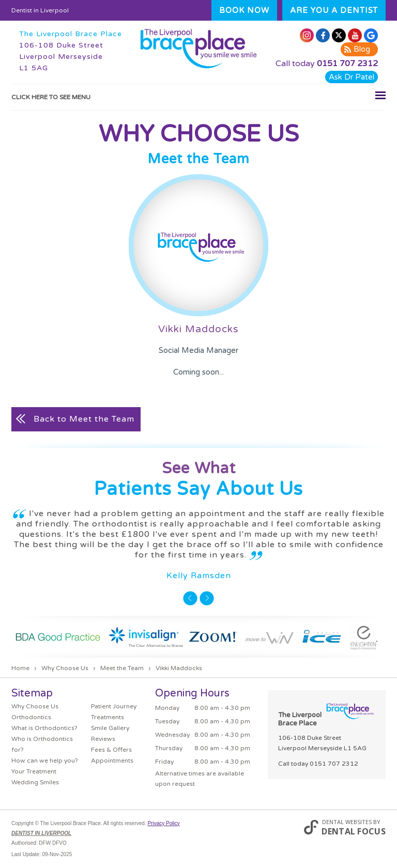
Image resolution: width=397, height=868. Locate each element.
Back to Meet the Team (84, 419)
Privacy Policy (163, 823)
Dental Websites (347, 822)
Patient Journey (114, 706)
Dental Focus (354, 831)
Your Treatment (34, 771)
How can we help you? (45, 761)
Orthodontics (31, 717)
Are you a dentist (334, 10)
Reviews (103, 739)
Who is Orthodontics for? (42, 744)
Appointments (112, 761)
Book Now (244, 10)
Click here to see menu (198, 95)
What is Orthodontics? (44, 728)
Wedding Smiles (35, 782)
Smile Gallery (110, 728)
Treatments (108, 717)
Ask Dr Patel (352, 77)
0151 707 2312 (347, 64)
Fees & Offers (111, 750)
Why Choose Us (35, 706)
